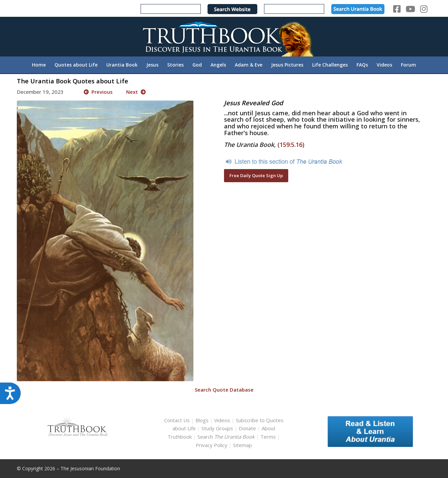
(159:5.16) (291, 145)
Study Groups (218, 428)
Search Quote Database (224, 390)
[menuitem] (39, 65)
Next (136, 92)
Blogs (202, 420)
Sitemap (242, 445)
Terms (268, 437)
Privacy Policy (212, 445)
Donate (247, 428)
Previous (98, 92)
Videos (222, 420)
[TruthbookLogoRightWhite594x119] (224, 36)
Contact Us (177, 420)
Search (227, 437)
